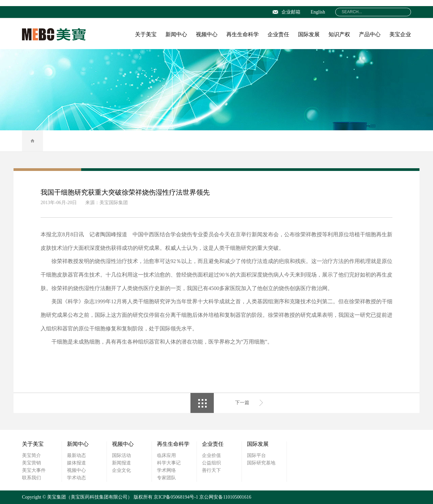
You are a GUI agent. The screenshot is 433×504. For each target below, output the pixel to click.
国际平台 (256, 455)
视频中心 (207, 34)
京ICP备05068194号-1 (176, 497)
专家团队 (166, 478)
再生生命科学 (243, 34)
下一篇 (242, 403)
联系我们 (31, 478)
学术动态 (76, 478)
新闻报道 (121, 463)
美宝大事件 (34, 470)
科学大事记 (169, 463)
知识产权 (339, 34)
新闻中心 (176, 34)
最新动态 (76, 455)
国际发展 (309, 34)
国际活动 (121, 455)
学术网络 (166, 470)
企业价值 (211, 455)
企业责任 (278, 34)
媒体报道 (76, 463)
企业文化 (121, 470)
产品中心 (370, 34)
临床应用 (166, 455)
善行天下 (211, 470)
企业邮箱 (287, 12)
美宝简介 (31, 455)
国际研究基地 (261, 463)
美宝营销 (31, 463)
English (318, 12)
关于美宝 (146, 34)
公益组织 (211, 463)
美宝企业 (400, 34)
